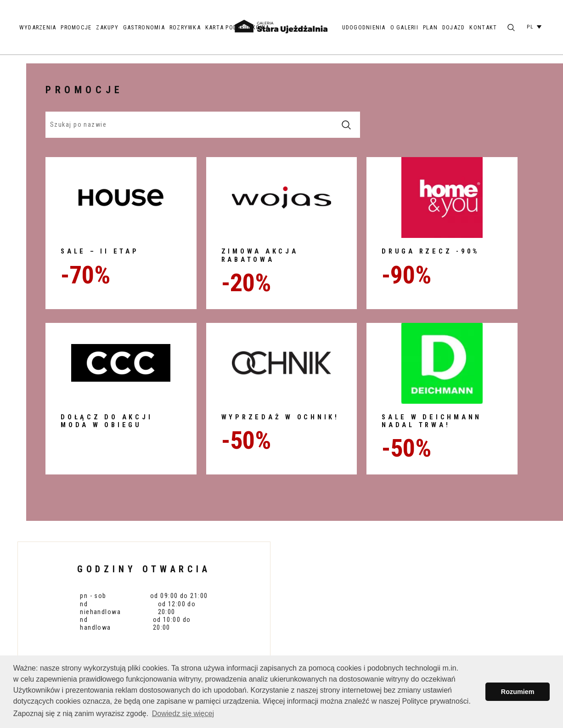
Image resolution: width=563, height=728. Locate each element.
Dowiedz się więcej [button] (183, 714)
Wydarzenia (38, 27)
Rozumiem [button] (518, 692)
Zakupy (107, 27)
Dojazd (454, 27)
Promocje (76, 27)
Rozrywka (185, 27)
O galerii (404, 27)
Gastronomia (144, 27)
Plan (430, 27)
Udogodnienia (364, 27)
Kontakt (483, 27)
